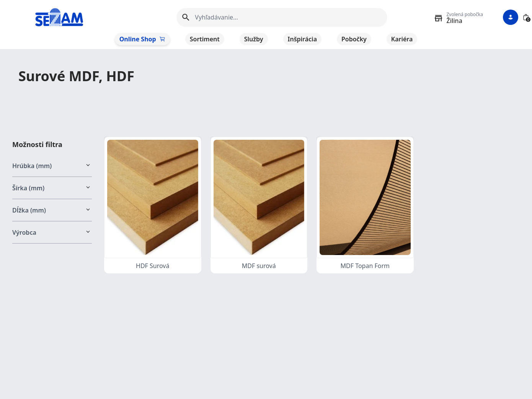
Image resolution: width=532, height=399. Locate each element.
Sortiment (205, 39)
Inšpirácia (302, 39)
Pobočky (354, 39)
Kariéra (402, 39)
